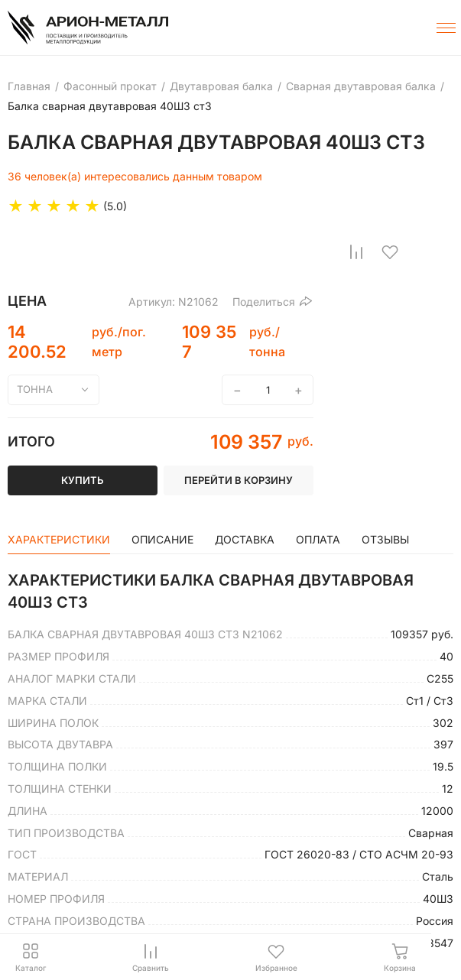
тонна (35, 389)
